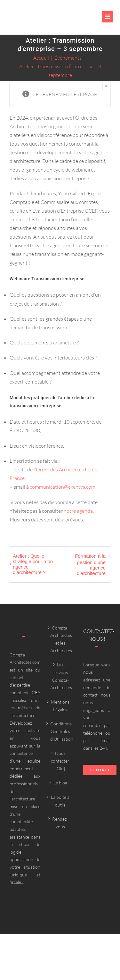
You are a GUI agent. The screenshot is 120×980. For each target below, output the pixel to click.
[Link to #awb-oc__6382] (107, 17)
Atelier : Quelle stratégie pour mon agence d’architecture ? (33, 564)
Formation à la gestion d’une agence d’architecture (90, 565)
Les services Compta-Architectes (60, 676)
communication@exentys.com (63, 487)
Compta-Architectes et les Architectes (60, 639)
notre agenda (78, 511)
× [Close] (106, 86)
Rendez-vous (60, 823)
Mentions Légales (60, 706)
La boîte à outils (60, 801)
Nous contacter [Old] (60, 761)
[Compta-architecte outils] (33, 21)
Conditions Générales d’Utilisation (60, 731)
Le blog (60, 783)
